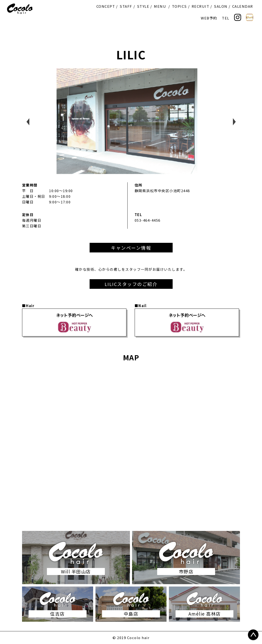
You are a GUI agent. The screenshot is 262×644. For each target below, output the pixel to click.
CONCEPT (106, 6)
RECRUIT (201, 6)
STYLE (143, 6)
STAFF (126, 6)
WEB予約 (209, 18)
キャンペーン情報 (131, 248)
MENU (160, 6)
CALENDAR (243, 6)
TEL (226, 18)
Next (234, 122)
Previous (28, 122)
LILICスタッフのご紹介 (131, 284)
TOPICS (179, 6)
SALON (221, 6)
